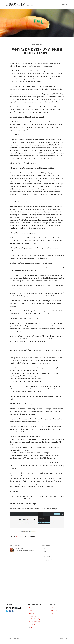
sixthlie (18, 538)
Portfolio (32, 614)
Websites (33, 617)
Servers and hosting (49, 550)
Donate (62, 640)
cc (22, 538)
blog (45, 553)
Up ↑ (67, 640)
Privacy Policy (55, 612)
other (31, 612)
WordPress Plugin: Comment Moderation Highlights (54, 561)
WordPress (32, 626)
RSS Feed (54, 609)
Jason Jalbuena (16, 4)
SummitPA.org (48, 557)
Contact (53, 614)
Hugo (31, 609)
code (32, 628)
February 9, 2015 (37, 45)
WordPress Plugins (36, 620)
